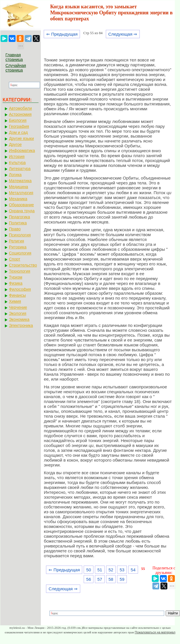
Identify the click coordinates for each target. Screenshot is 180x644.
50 (89, 570)
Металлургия (21, 193)
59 (122, 579)
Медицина (19, 187)
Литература (20, 169)
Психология (20, 235)
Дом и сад (18, 132)
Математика (20, 181)
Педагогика (19, 217)
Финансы (17, 295)
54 (133, 570)
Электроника (21, 325)
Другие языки (21, 138)
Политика (18, 223)
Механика (18, 199)
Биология (18, 120)
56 (89, 579)
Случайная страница (16, 68)
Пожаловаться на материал (155, 632)
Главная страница (14, 57)
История (17, 157)
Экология (18, 313)
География (19, 126)
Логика (15, 175)
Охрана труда (22, 211)
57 (100, 579)
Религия (17, 241)
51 (100, 570)
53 (122, 570)
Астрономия (20, 114)
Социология (20, 253)
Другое (15, 144)
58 (111, 579)
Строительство (23, 265)
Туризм (16, 277)
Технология (20, 271)
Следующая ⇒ (123, 34)
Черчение (18, 307)
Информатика (22, 151)
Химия (15, 301)
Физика (16, 283)
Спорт (15, 259)
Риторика (18, 247)
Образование (21, 205)
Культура (17, 163)
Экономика (19, 319)
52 (111, 570)
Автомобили (20, 108)
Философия (20, 289)
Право (15, 229)
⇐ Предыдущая (62, 34)
